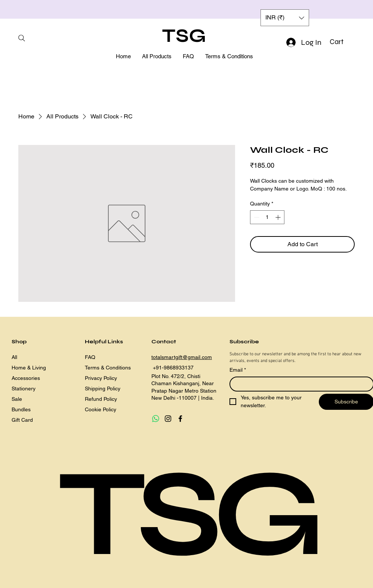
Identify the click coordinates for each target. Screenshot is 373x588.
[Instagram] (168, 419)
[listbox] (285, 18)
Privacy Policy (101, 378)
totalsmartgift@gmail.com (182, 357)
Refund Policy (101, 399)
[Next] (334, 10)
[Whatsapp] (156, 419)
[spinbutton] (267, 217)
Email (238, 370)
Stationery (24, 389)
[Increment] (279, 217)
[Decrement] (256, 217)
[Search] (21, 38)
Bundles (21, 409)
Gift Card (22, 420)
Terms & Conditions (108, 368)
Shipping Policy (103, 389)
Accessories (26, 378)
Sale (17, 399)
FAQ (90, 357)
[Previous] (39, 10)
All (14, 357)
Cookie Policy (101, 409)
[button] (343, 42)
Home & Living (29, 368)
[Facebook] (180, 419)
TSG (184, 36)
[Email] (299, 384)
